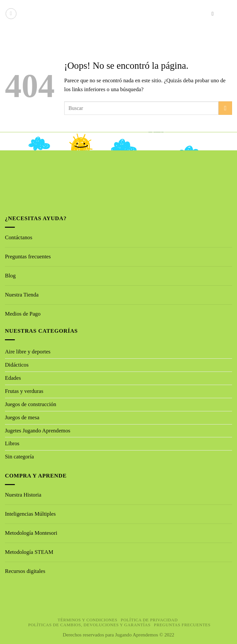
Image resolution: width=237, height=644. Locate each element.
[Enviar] (225, 108)
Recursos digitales (26, 571)
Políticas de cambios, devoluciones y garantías (90, 625)
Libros (12, 443)
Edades (13, 378)
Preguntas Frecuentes (182, 625)
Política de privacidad (149, 620)
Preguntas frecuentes (28, 257)
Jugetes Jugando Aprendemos (38, 431)
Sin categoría (19, 457)
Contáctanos (19, 237)
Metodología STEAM (29, 552)
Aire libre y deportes (28, 352)
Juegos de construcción (31, 404)
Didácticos (17, 365)
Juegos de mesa (22, 417)
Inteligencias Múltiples (30, 514)
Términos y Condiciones (88, 620)
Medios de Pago (23, 314)
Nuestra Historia (23, 495)
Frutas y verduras (24, 391)
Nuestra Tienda (22, 295)
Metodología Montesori (31, 533)
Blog (10, 276)
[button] (11, 14)
